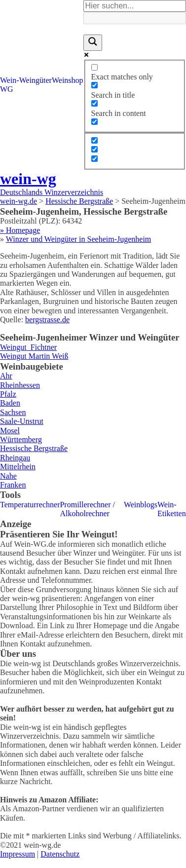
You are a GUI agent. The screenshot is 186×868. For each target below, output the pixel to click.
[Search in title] (94, 85)
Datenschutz (60, 854)
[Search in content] (94, 103)
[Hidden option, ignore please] (94, 140)
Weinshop (68, 80)
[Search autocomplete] (135, 18)
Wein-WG (10, 85)
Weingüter (36, 80)
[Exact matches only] (94, 67)
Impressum (18, 854)
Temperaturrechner (30, 505)
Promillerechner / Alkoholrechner (87, 509)
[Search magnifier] (93, 42)
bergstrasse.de (47, 320)
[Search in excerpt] (94, 122)
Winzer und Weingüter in (79, 239)
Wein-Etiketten (172, 509)
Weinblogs (141, 505)
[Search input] (135, 6)
